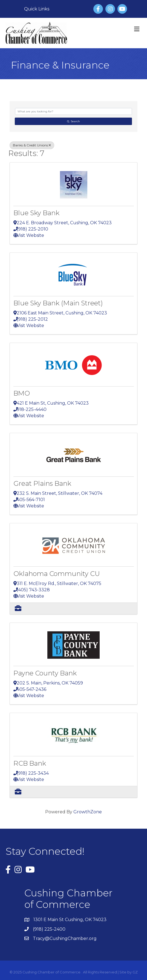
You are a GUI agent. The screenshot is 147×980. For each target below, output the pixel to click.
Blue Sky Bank (36, 213)
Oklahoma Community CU (57, 574)
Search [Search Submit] (73, 121)
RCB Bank (30, 763)
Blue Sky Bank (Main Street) (58, 303)
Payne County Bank (45, 673)
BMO (22, 393)
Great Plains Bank (42, 483)
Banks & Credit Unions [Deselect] (32, 145)
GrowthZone (88, 812)
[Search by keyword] (73, 111)
